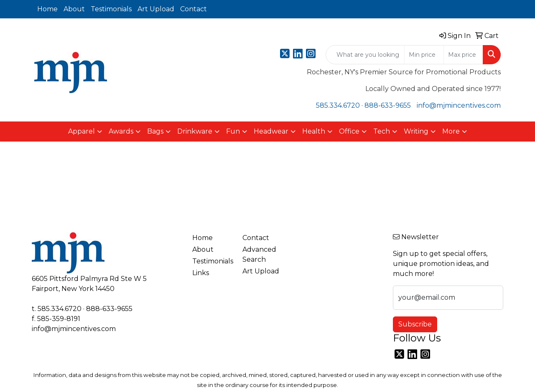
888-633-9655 (388, 105)
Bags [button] (155, 131)
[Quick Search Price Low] (424, 55)
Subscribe (415, 324)
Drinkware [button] (195, 131)
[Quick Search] (365, 55)
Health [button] (314, 131)
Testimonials (111, 9)
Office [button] (349, 131)
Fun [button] (233, 131)
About (74, 9)
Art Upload (156, 9)
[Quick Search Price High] (463, 55)
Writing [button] (416, 131)
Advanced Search (259, 254)
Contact (194, 9)
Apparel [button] (82, 131)
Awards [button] (121, 131)
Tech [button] (382, 131)
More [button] (451, 131)
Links (201, 273)
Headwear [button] (271, 131)
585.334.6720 (338, 105)
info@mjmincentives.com (459, 105)
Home (47, 9)
